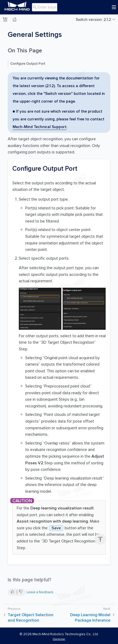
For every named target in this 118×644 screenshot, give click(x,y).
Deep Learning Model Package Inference (90, 618)
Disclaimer (59, 639)
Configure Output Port (28, 64)
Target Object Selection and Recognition (31, 618)
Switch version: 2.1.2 (93, 20)
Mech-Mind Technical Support (40, 127)
